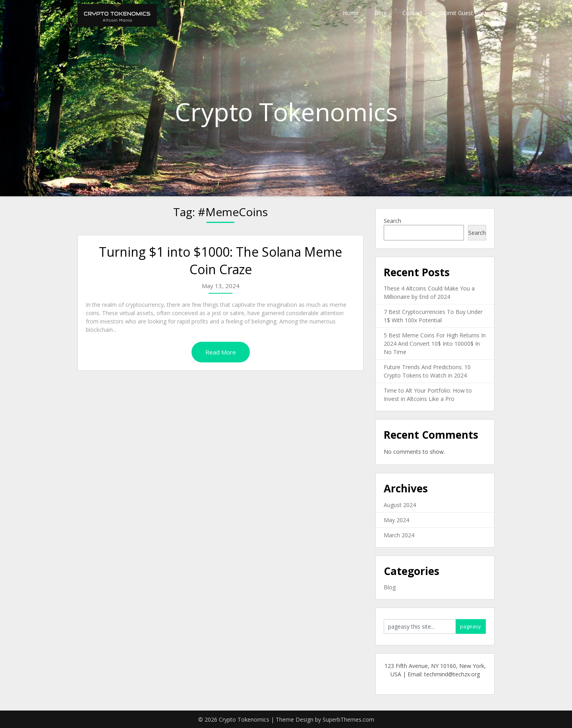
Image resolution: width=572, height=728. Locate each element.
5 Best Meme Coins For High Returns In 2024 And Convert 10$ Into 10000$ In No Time (435, 344)
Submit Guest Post (463, 13)
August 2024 (400, 505)
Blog (381, 13)
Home (351, 13)
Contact (413, 13)
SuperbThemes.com (348, 719)
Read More (221, 352)
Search (392, 221)
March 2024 (399, 535)
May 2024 (396, 520)
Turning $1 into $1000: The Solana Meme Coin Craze (220, 261)
